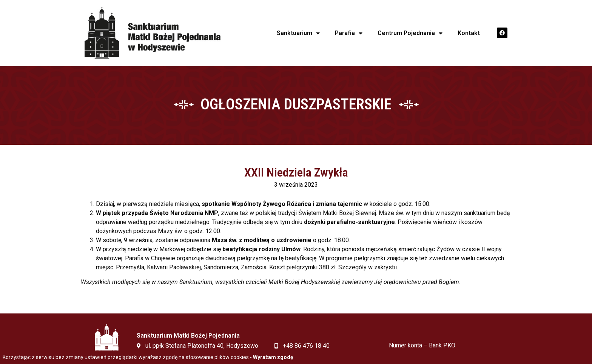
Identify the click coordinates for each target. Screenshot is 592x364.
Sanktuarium (298, 33)
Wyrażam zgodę (273, 357)
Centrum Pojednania (410, 33)
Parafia (349, 33)
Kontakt (469, 33)
